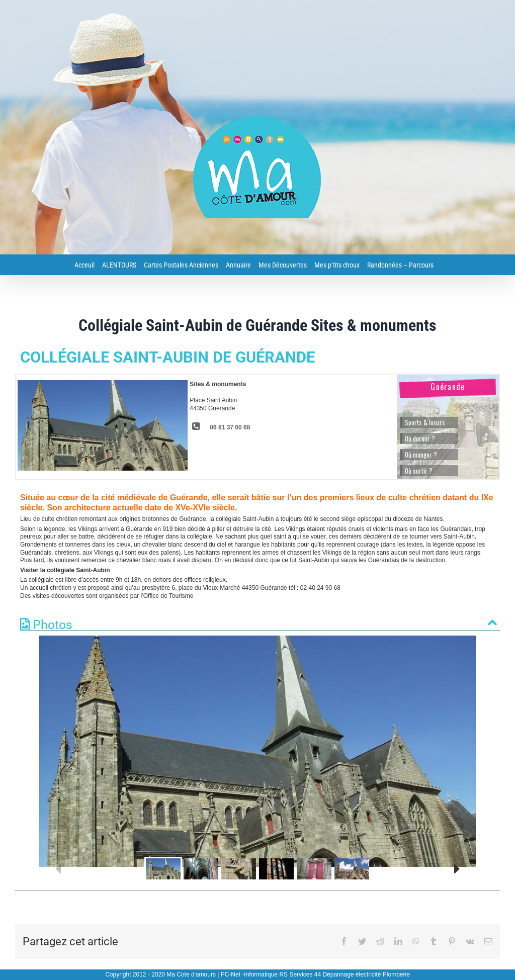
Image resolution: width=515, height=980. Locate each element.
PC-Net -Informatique (249, 974)
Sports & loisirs (425, 422)
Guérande (448, 387)
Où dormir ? (420, 438)
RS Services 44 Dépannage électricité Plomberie (344, 974)
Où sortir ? (419, 471)
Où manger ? (421, 455)
